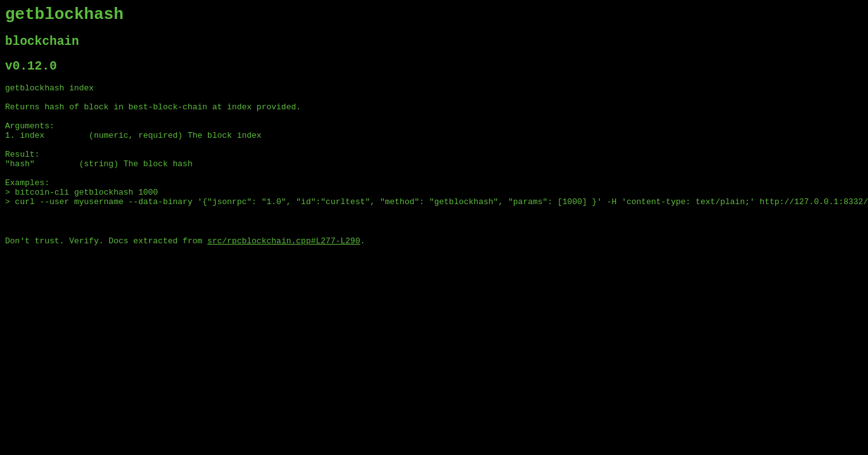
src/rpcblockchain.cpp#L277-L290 (284, 279)
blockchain (42, 47)
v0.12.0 (31, 75)
